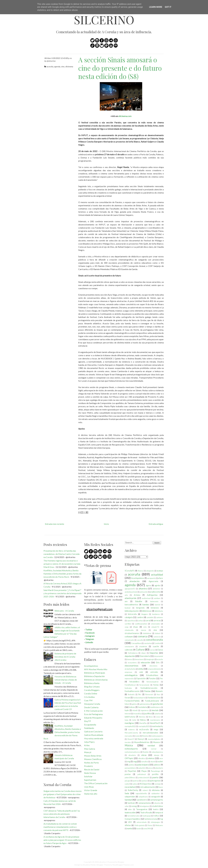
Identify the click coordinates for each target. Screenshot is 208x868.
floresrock (149, 694)
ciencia (143, 630)
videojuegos (155, 822)
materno (131, 730)
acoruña (50, 67)
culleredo (129, 650)
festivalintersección (149, 688)
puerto (155, 777)
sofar (127, 806)
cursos (152, 650)
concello (140, 640)
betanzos (155, 608)
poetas (128, 774)
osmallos (144, 762)
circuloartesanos (132, 633)
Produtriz (88, 766)
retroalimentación (148, 787)
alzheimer (156, 589)
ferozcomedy (144, 685)
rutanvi (145, 790)
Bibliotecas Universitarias (96, 680)
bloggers (145, 614)
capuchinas (131, 621)
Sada (127, 793)
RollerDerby (133, 790)
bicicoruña (132, 614)
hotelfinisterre (155, 707)
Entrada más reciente (55, 524)
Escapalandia (90, 725)
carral (148, 621)
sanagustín (156, 797)
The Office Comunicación (96, 783)
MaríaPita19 (155, 723)
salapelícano (143, 797)
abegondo (150, 571)
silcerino (104, 20)
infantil (135, 710)
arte (126, 595)
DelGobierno (133, 653)
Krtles (87, 745)
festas (156, 685)
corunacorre (129, 646)
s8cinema (69, 67)
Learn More (156, 7)
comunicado (129, 640)
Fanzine (152, 678)
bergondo (140, 608)
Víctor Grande (91, 790)
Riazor (161, 787)
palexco (157, 765)
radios (135, 784)
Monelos (145, 736)
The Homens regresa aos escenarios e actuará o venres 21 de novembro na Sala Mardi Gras (62, 564)
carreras (157, 621)
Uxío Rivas (89, 787)
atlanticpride (131, 598)
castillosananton (141, 624)
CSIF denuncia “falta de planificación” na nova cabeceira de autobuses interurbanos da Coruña (62, 814)
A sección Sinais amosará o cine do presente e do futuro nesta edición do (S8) (120, 68)
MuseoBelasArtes (142, 742)
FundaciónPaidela (132, 701)
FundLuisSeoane (152, 701)
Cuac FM (88, 700)
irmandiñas (137, 714)
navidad (151, 745)
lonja (126, 720)
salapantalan (130, 797)
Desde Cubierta (91, 707)
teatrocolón (130, 812)
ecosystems (132, 663)
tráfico (156, 816)
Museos (157, 742)
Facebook (90, 633)
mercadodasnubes (150, 733)
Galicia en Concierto (93, 731)
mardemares (155, 720)
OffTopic (129, 758)
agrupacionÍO (130, 589)
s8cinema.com (125, 116)
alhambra (143, 588)
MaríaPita (143, 723)
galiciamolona (145, 704)
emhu (141, 669)
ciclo (145, 627)
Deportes (154, 653)
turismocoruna (151, 819)
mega (156, 729)
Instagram (90, 636)
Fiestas (147, 691)
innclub (155, 710)
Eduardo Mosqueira (93, 718)
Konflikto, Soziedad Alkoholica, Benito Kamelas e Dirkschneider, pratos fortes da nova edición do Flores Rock (62, 574)
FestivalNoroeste (132, 691)
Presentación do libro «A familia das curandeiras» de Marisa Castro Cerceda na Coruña (61, 554)
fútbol (127, 704)
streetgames (145, 806)
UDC (130, 822)
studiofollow (157, 806)
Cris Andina (89, 697)
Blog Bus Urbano (92, 687)
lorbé (134, 720)
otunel (153, 762)
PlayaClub (132, 771)
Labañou (157, 714)
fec (162, 678)
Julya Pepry (89, 742)
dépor (144, 653)
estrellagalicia (131, 675)
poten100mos (130, 778)
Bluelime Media (89, 865)
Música (129, 745)
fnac (158, 694)
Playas (144, 771)
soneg (134, 806)
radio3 (127, 784)
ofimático (142, 758)
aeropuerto (151, 578)
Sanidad (128, 800)
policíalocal (142, 774)
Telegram (90, 639)
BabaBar (139, 601)
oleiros (151, 758)
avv (126, 601)
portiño (155, 774)
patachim (142, 768)
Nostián (146, 752)
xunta (129, 828)
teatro (156, 809)
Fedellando (89, 728)
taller (130, 809)
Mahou (143, 720)
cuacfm (156, 646)
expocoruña (129, 679)
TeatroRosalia (146, 813)
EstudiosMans (152, 675)
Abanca (140, 571)
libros (151, 717)
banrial (157, 605)
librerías (142, 717)
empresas (128, 672)
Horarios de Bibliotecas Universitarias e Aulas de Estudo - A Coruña (66, 680)
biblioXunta (159, 611)
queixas (144, 781)
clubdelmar (147, 633)
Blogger (121, 862)
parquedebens (130, 768)
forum (127, 698)
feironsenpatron (153, 682)
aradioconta (155, 592)
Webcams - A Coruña (64, 611)
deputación (130, 656)
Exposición (141, 678)
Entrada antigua (156, 524)
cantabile (150, 617)
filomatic (159, 691)
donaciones (139, 659)
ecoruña (160, 659)
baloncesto (154, 601)
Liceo (158, 717)
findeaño (131, 694)
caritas (140, 621)
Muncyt (88, 752)
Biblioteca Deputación (94, 676)
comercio (157, 637)
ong (129, 761)
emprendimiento (154, 669)
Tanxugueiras (142, 809)
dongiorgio (150, 659)
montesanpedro (157, 736)
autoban (157, 598)
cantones (160, 617)
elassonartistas (132, 666)
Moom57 (131, 739)
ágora (148, 585)
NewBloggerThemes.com (123, 865)
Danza (160, 650)
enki (141, 672)
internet (128, 714)
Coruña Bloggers (92, 690)
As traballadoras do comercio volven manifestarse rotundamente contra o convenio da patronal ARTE (60, 827)
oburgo (157, 755)
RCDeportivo (146, 784)
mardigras (129, 723)
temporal (159, 813)
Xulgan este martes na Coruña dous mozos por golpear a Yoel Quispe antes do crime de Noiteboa (63, 794)
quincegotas (155, 781)
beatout (128, 608)
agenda (57, 67)
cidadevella (129, 630)
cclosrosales (155, 624)
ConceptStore (136, 643)
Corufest (157, 643)
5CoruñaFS (129, 571)
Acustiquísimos (91, 666)
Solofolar (88, 776)
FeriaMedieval (130, 685)
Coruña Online (91, 693)
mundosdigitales (154, 739)
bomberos (156, 614)
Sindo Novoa (90, 773)
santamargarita (157, 800)
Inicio (106, 524)
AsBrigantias (152, 595)
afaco (161, 578)
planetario (159, 768)
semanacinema (145, 803)
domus (130, 659)
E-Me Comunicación (93, 711)
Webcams (159, 825)
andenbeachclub (131, 592)
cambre (140, 617)
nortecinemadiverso (132, 752)
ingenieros (145, 710)
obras (144, 755)
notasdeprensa (157, 752)
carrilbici (128, 624)
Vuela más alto (91, 794)
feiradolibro (134, 682)
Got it (168, 7)
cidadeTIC (155, 627)
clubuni (157, 633)
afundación (135, 581)
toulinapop (147, 816)
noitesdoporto (131, 749)
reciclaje (157, 784)
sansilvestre (142, 800)
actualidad (157, 575)
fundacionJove (154, 698)
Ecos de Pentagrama (93, 714)
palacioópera (143, 765)
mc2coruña (144, 729)
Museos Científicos (93, 759)
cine (63, 67)
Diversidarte (145, 656)
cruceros (143, 646)
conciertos (148, 643)
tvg (162, 819)
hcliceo (132, 707)
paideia (131, 765)
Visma (150, 825)
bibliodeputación (132, 611)
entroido (154, 672)
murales (128, 742)
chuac (136, 627)
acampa (160, 571)
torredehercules (134, 816)
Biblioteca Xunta (92, 683)
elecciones (153, 666)
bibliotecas (147, 611)
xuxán (139, 829)
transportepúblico (132, 819)
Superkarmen (90, 780)
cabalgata (129, 617)
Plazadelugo (155, 771)
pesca (150, 768)
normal (154, 749)
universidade (142, 822)
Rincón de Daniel (92, 769)
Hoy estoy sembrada (94, 738)
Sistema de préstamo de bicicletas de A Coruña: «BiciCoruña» (65, 657)
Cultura (140, 649)
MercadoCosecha (131, 733)
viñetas (128, 825)
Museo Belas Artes (93, 756)
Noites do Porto (91, 763)
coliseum (129, 636)
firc (140, 694)
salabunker (156, 793)
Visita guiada (139, 825)
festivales (128, 688)
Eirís (158, 662)
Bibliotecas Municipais (95, 673)
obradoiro (132, 755)
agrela (157, 585)
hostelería (143, 707)
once (161, 758)
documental (158, 656)
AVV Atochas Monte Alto (96, 669)
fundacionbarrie (139, 698)
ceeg (126, 627)
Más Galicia (90, 749)
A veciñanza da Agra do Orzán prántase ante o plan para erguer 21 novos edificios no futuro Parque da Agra (62, 840)
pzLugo (127, 781)
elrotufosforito (130, 669)
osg (135, 761)
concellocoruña (154, 640)
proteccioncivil (144, 778)
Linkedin (89, 642)
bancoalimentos (131, 605)
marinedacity (158, 726)
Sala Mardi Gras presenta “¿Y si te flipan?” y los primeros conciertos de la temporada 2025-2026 (62, 593)
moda (137, 736)
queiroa (136, 781)
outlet (160, 761)
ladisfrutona (130, 717)
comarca (143, 636)
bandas (146, 604)
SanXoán (131, 803)
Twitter (89, 630)
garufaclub (158, 704)
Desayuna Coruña (92, 704)
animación (144, 592)
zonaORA (147, 829)
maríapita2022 (130, 726)
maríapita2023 (144, 726)
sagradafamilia (141, 793)
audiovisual (146, 598)
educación (145, 662)
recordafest (130, 787)
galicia (134, 704)
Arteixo (137, 595)
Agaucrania (153, 581)
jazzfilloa (148, 714)
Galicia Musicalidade (94, 735)
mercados (128, 736)
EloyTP (87, 721)
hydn (127, 710)
